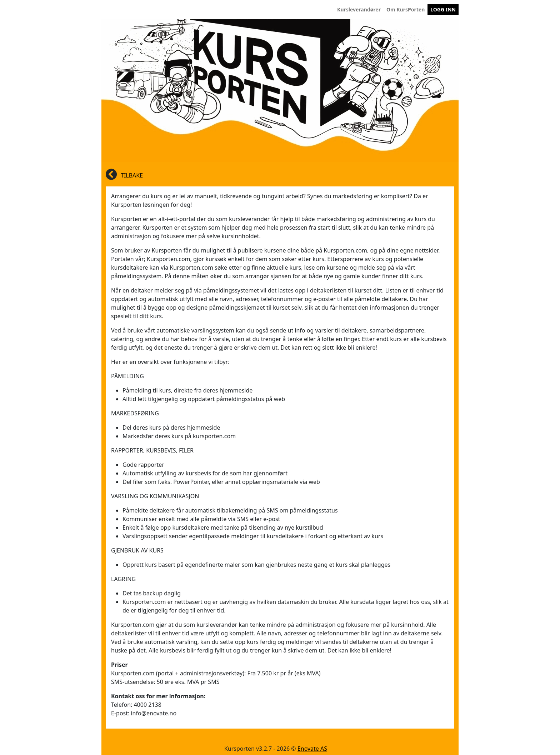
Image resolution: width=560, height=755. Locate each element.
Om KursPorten (407, 9)
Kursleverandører (360, 9)
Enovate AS (312, 749)
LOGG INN (443, 9)
